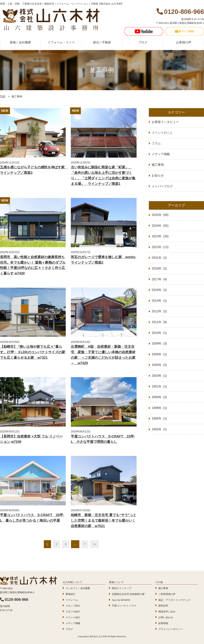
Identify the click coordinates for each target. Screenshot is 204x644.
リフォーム (72, 600)
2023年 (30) (160, 236)
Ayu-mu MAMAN (121, 600)
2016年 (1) (159, 290)
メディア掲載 (73, 623)
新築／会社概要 (20, 42)
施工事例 (163, 588)
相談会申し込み (167, 612)
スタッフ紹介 (73, 606)
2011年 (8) (159, 322)
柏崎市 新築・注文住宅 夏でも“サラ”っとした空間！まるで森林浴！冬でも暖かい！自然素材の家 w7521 (104, 521)
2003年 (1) (159, 376)
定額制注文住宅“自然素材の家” (129, 594)
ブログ (143, 42)
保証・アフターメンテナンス (174, 600)
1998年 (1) (159, 408)
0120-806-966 (14, 599)
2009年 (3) (159, 343)
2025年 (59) (160, 215)
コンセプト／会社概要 (78, 588)
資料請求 (163, 606)
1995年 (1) (159, 419)
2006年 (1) (159, 354)
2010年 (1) (159, 333)
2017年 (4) (159, 279)
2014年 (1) (159, 301)
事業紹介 (70, 594)
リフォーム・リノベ (61, 42)
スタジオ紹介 (73, 612)
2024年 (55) (160, 226)
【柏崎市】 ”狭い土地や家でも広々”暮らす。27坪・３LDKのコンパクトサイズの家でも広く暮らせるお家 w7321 (33, 352)
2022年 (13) (160, 247)
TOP (3, 96)
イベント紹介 (73, 617)
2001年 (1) (159, 386)
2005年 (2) (159, 365)
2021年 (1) (159, 258)
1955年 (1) (159, 429)
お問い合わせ (166, 617)
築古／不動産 (102, 42)
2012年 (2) (159, 311)
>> (94, 544)
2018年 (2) (159, 268)
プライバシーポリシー (171, 629)
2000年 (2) (159, 397)
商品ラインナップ (122, 588)
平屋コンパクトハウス (124, 606)
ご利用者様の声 (167, 594)
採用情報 (163, 623)
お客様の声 (184, 42)
